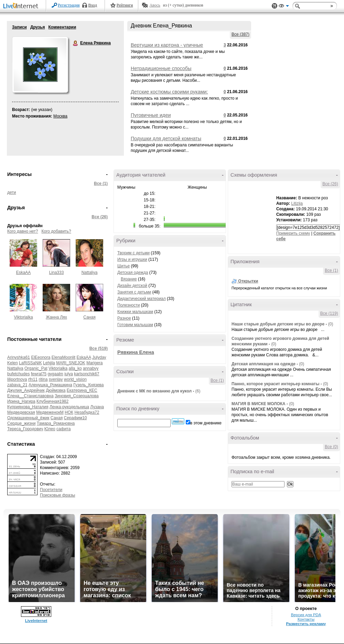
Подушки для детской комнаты (166, 138)
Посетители (51, 490)
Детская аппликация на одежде (264, 364)
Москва (60, 116)
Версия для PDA (306, 615)
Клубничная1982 (52, 401)
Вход (93, 5)
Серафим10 (75, 418)
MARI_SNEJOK (71, 363)
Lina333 (57, 273)
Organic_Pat (36, 368)
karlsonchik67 (87, 374)
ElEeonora (41, 357)
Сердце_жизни (21, 423)
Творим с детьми (133, 253)
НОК (69, 412)
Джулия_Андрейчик (26, 390)
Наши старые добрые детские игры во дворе (278, 324)
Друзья (38, 27)
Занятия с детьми (134, 292)
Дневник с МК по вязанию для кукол (154, 391)
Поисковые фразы (57, 495)
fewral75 (39, 374)
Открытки (248, 281)
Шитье (123, 266)
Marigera (94, 363)
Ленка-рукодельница (69, 407)
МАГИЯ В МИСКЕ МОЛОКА (259, 404)
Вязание (129, 279)
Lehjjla (49, 363)
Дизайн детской (132, 286)
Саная (89, 317)
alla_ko (75, 368)
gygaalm (55, 374)
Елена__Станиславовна (30, 396)
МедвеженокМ (50, 412)
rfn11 (33, 379)
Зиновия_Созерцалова (77, 396)
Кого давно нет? (23, 231)
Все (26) (100, 217)
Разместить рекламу (306, 624)
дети (12, 192)
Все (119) (329, 313)
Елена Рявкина (76, 43)
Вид (284, 7)
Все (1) (101, 184)
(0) (331, 324)
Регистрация (69, 5)
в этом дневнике (206, 423)
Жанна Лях (56, 317)
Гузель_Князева (88, 385)
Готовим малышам (135, 325)
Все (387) (240, 34)
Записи (19, 27)
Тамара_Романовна (56, 423)
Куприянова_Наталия (28, 407)
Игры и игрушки (132, 259)
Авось (155, 5)
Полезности (128, 305)
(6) (198, 391)
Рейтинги (125, 5)
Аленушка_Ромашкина (50, 385)
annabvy (91, 368)
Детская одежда (133, 273)
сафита (63, 429)
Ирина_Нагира (21, 401)
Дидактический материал (142, 299)
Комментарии (62, 27)
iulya (69, 374)
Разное (124, 318)
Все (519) (99, 348)
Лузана (97, 407)
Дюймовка (56, 390)
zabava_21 (17, 385)
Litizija (297, 203)
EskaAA (24, 273)
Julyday (99, 357)
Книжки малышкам (135, 312)
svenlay (56, 379)
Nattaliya (90, 273)
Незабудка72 (87, 412)
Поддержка (275, 6)
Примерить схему (293, 233)
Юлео (50, 429)
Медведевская (21, 412)
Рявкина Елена (136, 352)
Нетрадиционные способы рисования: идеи (161, 71)
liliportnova (17, 379)
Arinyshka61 (19, 357)
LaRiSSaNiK (30, 363)
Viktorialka (23, 317)
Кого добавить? (56, 231)
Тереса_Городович (25, 429)
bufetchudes (18, 374)
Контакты (306, 619)
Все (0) (331, 447)
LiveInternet (22, 6)
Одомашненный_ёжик (28, 418)
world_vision (75, 379)
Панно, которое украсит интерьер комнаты (276, 384)
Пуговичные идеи (151, 115)
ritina (43, 379)
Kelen (13, 363)
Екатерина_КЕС (82, 390)
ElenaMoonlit (63, 357)
